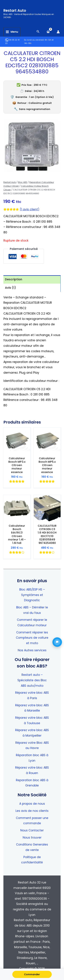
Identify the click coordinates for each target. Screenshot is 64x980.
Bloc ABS (23, 182)
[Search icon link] (38, 32)
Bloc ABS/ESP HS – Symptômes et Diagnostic (32, 595)
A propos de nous (32, 804)
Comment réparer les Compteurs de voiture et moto (32, 638)
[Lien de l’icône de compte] (58, 32)
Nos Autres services (32, 650)
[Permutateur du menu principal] (12, 32)
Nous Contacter (32, 830)
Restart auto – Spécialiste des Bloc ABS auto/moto (32, 680)
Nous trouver (32, 838)
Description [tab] (14, 279)
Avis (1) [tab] (10, 288)
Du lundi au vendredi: (34, 40)
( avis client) (30, 209)
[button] (57, 642)
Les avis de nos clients (32, 811)
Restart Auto (15, 10)
